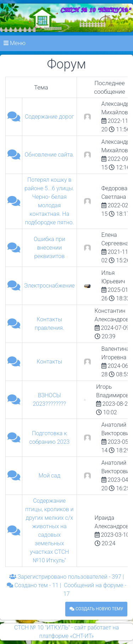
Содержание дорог (49, 117)
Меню (15, 43)
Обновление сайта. (50, 155)
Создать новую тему (96, 609)
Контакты (49, 362)
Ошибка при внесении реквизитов (49, 248)
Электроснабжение (49, 286)
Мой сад (49, 476)
